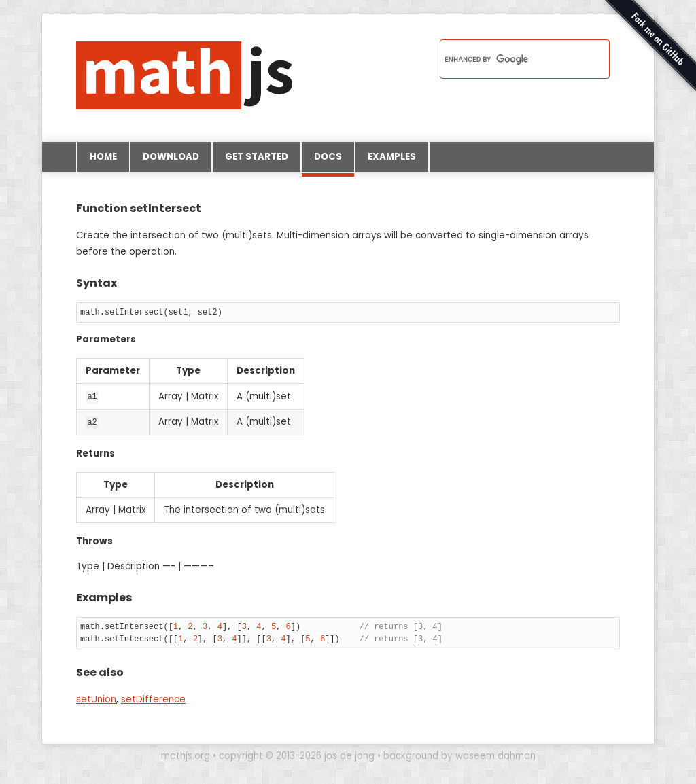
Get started (257, 157)
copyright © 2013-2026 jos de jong (297, 755)
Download (171, 157)
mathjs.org (186, 755)
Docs (328, 161)
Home (103, 157)
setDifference (153, 699)
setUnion (96, 699)
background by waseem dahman (459, 755)
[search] (507, 59)
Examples (392, 157)
